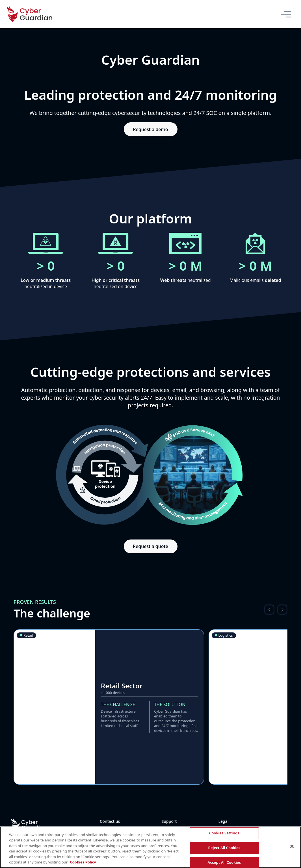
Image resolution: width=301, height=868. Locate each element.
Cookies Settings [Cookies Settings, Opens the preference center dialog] (224, 833)
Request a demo (151, 129)
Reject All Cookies (224, 848)
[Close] (292, 847)
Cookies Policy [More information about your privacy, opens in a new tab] (83, 862)
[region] (150, 847)
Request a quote (150, 546)
